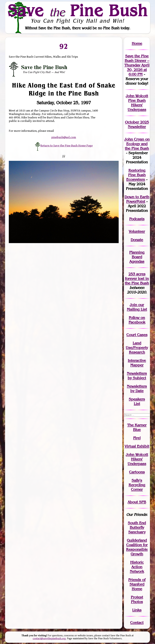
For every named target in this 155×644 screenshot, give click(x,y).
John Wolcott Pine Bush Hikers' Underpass (137, 103)
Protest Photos (137, 599)
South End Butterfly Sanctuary (137, 527)
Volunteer (137, 231)
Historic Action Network (137, 567)
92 (64, 46)
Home (137, 43)
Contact (137, 623)
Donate (137, 240)
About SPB (137, 502)
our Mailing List (137, 307)
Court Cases (137, 335)
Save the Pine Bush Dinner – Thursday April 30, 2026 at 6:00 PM (137, 65)
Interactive (137, 360)
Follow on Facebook (137, 320)
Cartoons (137, 472)
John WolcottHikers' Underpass (137, 459)
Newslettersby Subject (137, 376)
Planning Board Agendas (137, 257)
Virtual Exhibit (137, 446)
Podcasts (137, 219)
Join (133, 305)
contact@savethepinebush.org (49, 639)
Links (137, 610)
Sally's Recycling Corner (137, 485)
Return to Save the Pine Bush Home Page (64, 146)
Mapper (137, 365)
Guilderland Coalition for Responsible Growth (137, 547)
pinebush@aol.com (64, 137)
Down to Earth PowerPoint (137, 199)
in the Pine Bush (137, 281)
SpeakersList (137, 401)
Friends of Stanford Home (137, 584)
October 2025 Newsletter (137, 124)
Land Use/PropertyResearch (137, 348)
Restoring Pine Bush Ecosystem (136, 175)
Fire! (137, 438)
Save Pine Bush (78, 11)
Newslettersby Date (137, 389)
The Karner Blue (137, 427)
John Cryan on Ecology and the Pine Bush (137, 144)
